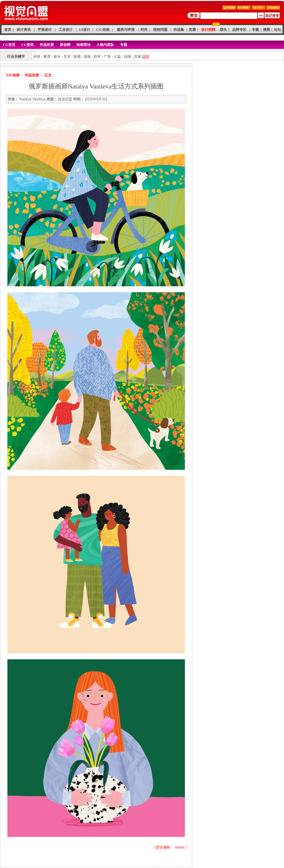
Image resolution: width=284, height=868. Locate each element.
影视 (77, 57)
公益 (117, 57)
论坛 (277, 30)
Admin (179, 847)
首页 (8, 30)
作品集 (179, 30)
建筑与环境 (126, 30)
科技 (37, 57)
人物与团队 (105, 45)
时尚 (144, 30)
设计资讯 (24, 30)
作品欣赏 (47, 45)
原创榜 (65, 45)
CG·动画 (103, 30)
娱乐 (57, 57)
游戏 (87, 57)
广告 (107, 57)
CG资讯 (28, 45)
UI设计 (84, 30)
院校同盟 (160, 30)
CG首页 (9, 45)
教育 (47, 57)
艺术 (67, 57)
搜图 (267, 30)
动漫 (128, 57)
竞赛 (192, 30)
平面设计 (45, 30)
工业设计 (66, 30)
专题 (255, 30)
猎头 (223, 30)
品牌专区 (239, 30)
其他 (138, 57)
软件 (97, 57)
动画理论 (83, 45)
